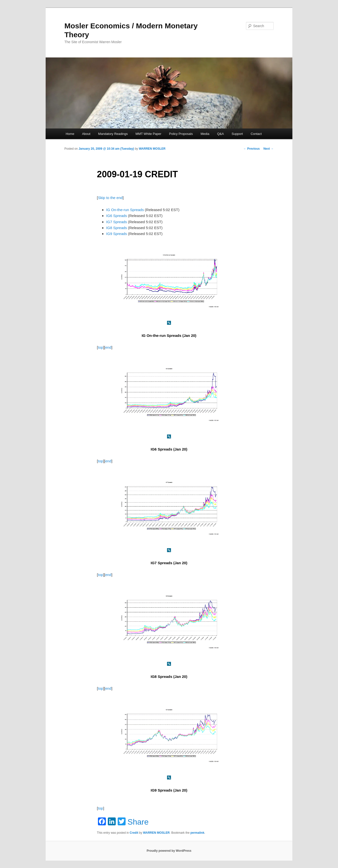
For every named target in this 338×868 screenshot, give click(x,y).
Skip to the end (110, 198)
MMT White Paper (148, 134)
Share (138, 822)
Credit (134, 833)
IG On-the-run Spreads (125, 210)
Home (70, 134)
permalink (197, 833)
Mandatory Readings (113, 134)
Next (269, 149)
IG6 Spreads (116, 216)
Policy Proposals (181, 134)
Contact (256, 134)
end (108, 347)
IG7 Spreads (116, 222)
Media (205, 134)
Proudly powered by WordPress (169, 851)
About (86, 134)
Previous (252, 149)
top (101, 347)
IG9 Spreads (116, 234)
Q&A (220, 134)
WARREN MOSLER (152, 149)
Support (237, 134)
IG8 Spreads (116, 228)
